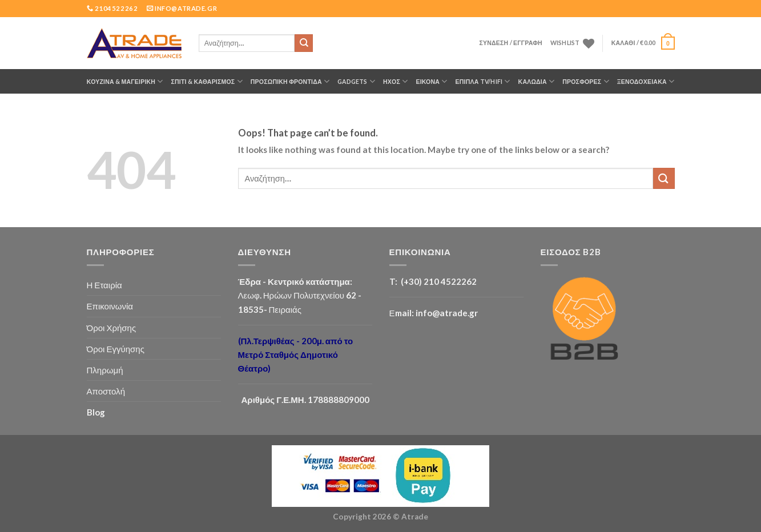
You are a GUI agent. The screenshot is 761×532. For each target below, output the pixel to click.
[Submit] (304, 43)
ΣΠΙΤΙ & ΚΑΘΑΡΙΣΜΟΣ (207, 81)
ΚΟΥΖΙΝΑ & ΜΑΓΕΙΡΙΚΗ (125, 81)
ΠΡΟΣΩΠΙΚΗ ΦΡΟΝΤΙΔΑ (290, 81)
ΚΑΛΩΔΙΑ (537, 81)
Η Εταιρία (104, 285)
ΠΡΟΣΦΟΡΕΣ (586, 81)
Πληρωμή (105, 370)
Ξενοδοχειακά (646, 81)
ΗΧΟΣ (395, 81)
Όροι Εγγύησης (116, 349)
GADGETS (356, 81)
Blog (96, 412)
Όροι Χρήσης (112, 328)
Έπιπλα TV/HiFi (483, 81)
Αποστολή (106, 391)
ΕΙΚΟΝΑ (431, 81)
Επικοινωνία (110, 306)
